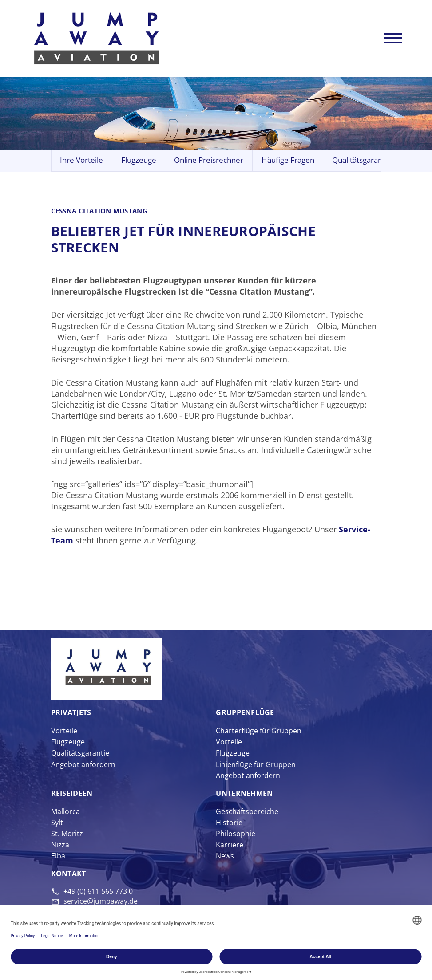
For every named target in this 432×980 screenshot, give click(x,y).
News (225, 856)
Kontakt (69, 874)
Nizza (60, 845)
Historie (229, 823)
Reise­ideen (72, 793)
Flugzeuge (139, 160)
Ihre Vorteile (81, 160)
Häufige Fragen (288, 160)
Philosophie (236, 834)
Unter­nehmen (244, 793)
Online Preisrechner (209, 160)
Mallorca (65, 811)
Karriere (230, 845)
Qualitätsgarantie (362, 160)
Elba (58, 856)
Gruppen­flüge (245, 712)
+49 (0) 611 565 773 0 (98, 891)
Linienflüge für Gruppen (256, 764)
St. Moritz (67, 834)
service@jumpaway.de (101, 901)
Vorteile (64, 731)
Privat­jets (71, 712)
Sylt (57, 823)
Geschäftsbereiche (247, 811)
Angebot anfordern (83, 764)
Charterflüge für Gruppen (259, 731)
